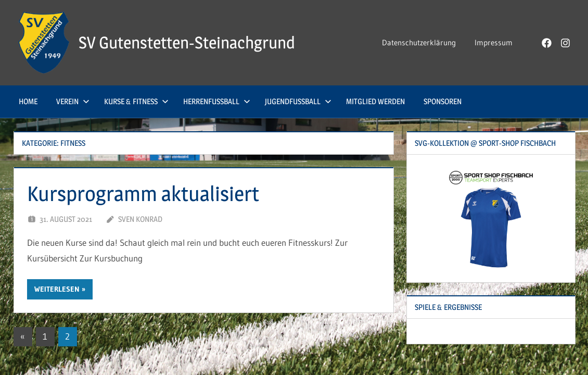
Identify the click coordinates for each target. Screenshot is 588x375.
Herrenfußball (217, 101)
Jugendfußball (298, 101)
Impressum (494, 42)
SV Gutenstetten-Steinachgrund (187, 42)
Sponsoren (443, 101)
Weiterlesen (57, 289)
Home (28, 101)
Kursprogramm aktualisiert (143, 193)
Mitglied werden (375, 101)
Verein (73, 101)
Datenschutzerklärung (419, 42)
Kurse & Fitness (136, 101)
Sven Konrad (140, 219)
